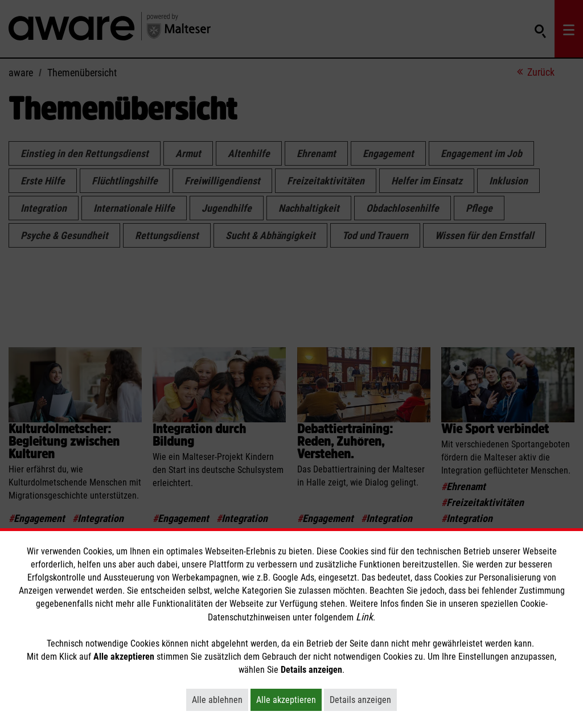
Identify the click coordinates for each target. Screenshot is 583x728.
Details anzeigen (363, 700)
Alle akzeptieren (289, 700)
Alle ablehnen (220, 700)
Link (364, 617)
